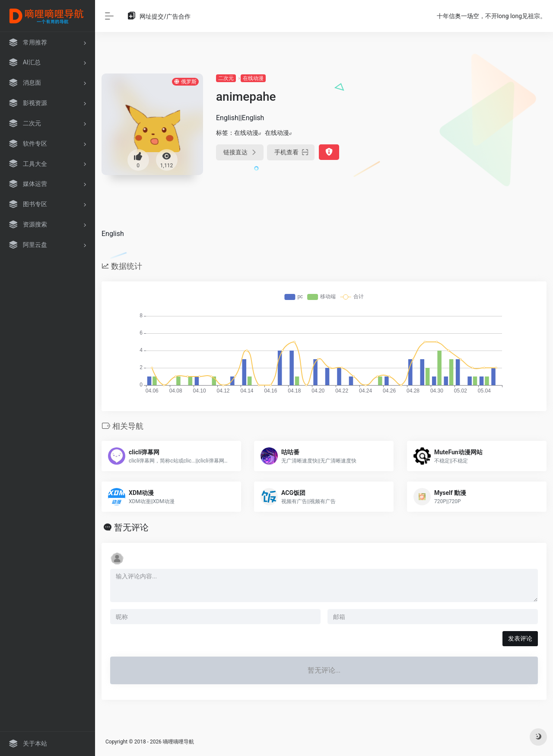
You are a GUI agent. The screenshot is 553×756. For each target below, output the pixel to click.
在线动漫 (253, 78)
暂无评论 (131, 527)
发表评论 (520, 638)
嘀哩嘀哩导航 (178, 742)
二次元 (226, 78)
